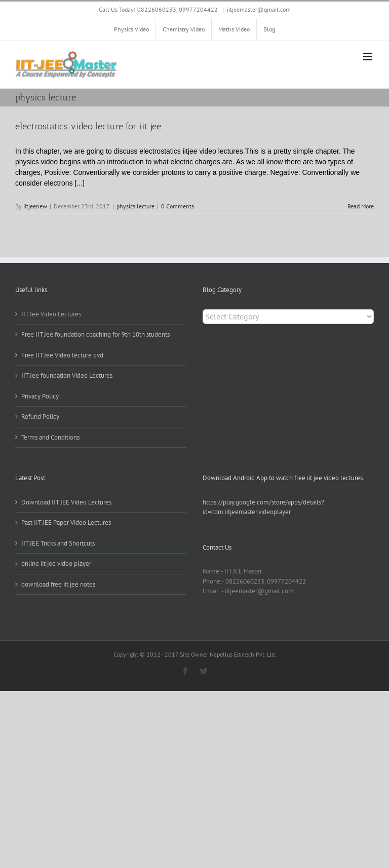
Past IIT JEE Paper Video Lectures (66, 522)
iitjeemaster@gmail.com (259, 9)
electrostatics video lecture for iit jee (88, 126)
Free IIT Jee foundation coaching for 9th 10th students (95, 334)
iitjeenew (35, 206)
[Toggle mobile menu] (368, 57)
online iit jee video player (56, 564)
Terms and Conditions (50, 437)
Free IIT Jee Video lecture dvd (62, 355)
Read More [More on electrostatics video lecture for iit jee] (361, 206)
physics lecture (135, 206)
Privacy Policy (40, 396)
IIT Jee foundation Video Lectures (67, 375)
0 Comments (178, 206)
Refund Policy (40, 417)
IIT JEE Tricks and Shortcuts (58, 543)
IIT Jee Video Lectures (51, 314)
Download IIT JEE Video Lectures (66, 502)
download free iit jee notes (58, 584)
